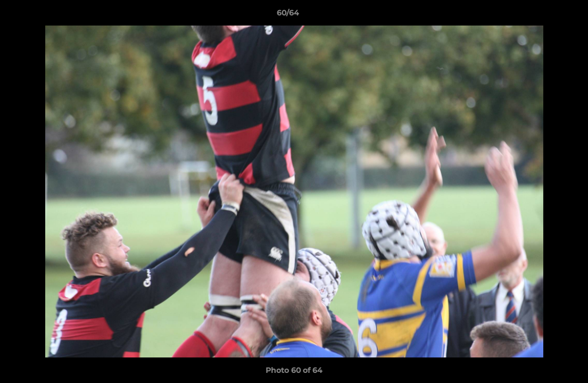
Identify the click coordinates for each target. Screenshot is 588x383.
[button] (543, 15)
